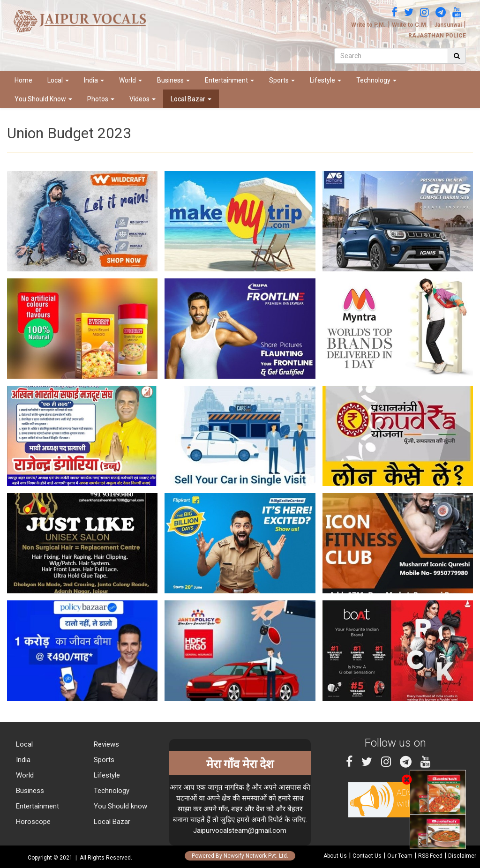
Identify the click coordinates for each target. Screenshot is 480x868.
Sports (282, 80)
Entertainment (229, 80)
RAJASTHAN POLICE (437, 36)
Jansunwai (448, 25)
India (94, 80)
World (131, 80)
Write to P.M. (368, 25)
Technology (376, 80)
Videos (142, 99)
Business (173, 80)
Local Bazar (191, 99)
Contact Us (367, 856)
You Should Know (43, 99)
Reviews (105, 744)
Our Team (400, 856)
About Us (335, 856)
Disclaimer (462, 856)
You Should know (120, 806)
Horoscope (32, 822)
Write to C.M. (410, 25)
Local (58, 80)
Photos (101, 99)
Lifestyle (326, 80)
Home (23, 80)
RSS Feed (430, 856)
